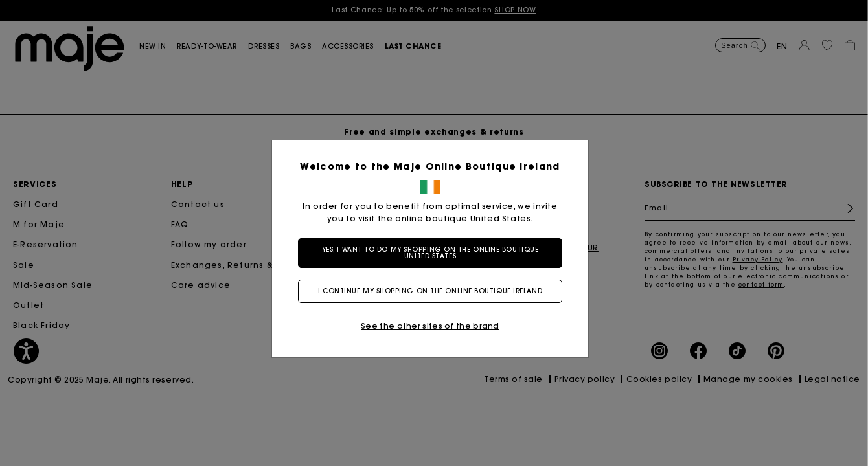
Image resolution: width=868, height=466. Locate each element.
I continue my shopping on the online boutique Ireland (434, 291)
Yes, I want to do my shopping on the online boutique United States (434, 253)
